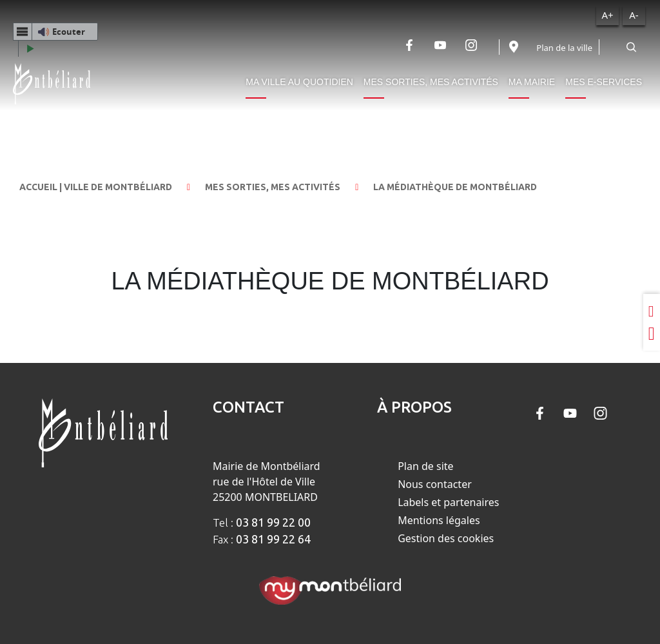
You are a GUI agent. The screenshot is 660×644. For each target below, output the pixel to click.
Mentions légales (439, 520)
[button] (55, 32)
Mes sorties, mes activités (431, 82)
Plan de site (425, 466)
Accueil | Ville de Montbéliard (96, 187)
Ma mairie (532, 82)
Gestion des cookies (446, 538)
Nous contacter (435, 484)
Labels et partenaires (448, 502)
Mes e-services (604, 82)
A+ (607, 15)
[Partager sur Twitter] (652, 334)
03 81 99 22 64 (273, 539)
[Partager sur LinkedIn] (652, 311)
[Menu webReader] (23, 32)
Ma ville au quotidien (299, 82)
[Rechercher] (631, 47)
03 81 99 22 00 (273, 522)
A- (634, 15)
